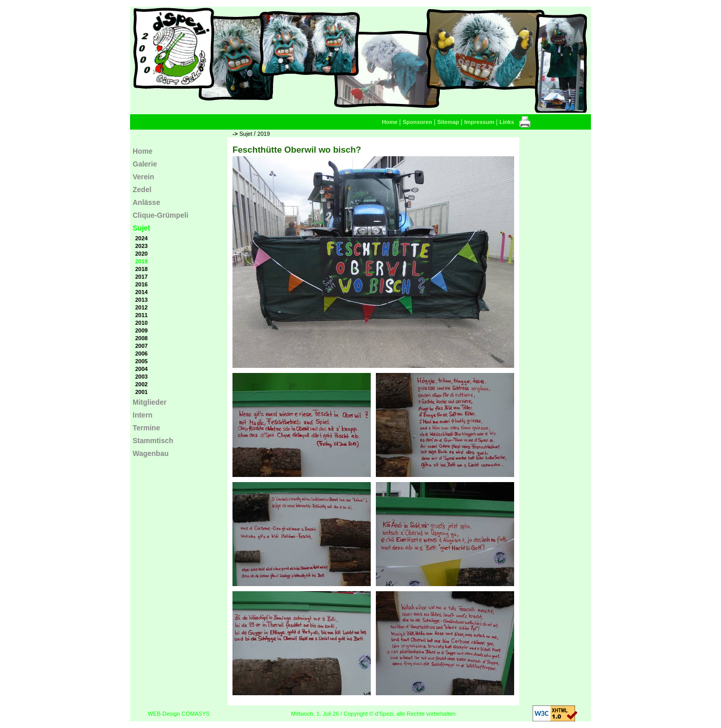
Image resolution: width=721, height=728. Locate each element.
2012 (141, 307)
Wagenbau (151, 453)
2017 (141, 277)
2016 (141, 284)
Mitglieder (150, 402)
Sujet (246, 134)
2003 (141, 377)
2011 (141, 315)
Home (390, 122)
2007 (141, 346)
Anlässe (146, 202)
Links (507, 122)
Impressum (480, 122)
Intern (143, 415)
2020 (141, 254)
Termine (146, 428)
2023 (141, 246)
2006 (141, 353)
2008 (141, 338)
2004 (141, 369)
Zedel (142, 190)
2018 (141, 269)
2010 (141, 323)
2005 (141, 361)
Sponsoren (417, 122)
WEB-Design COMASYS (178, 714)
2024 (141, 238)
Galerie (145, 164)
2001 (141, 392)
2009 (141, 330)
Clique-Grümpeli (161, 215)
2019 (264, 134)
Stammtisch (153, 441)
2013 (141, 300)
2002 (141, 384)
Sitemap (448, 122)
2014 (141, 292)
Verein (143, 177)
